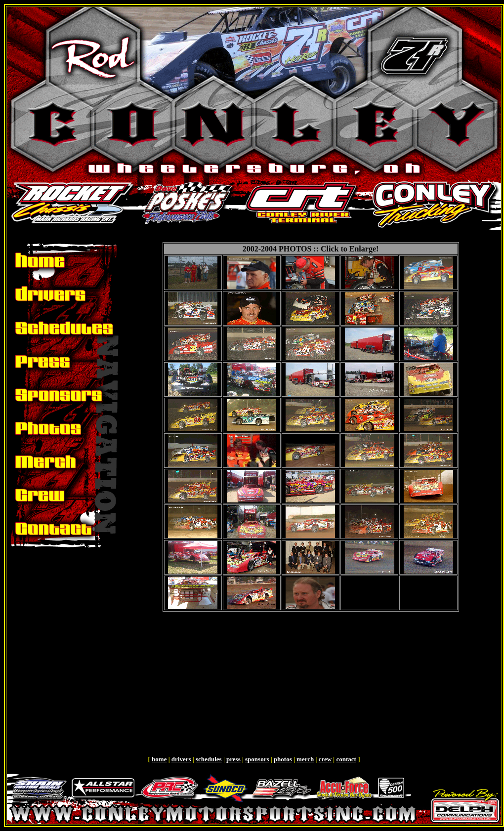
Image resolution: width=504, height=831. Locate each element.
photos (283, 759)
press (233, 759)
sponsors (257, 759)
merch (305, 759)
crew (325, 759)
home (159, 759)
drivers (181, 759)
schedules (209, 759)
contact (346, 759)
